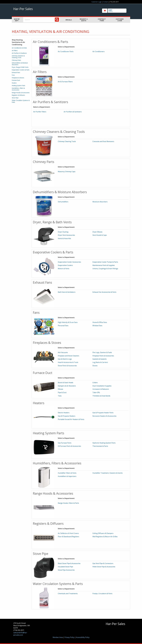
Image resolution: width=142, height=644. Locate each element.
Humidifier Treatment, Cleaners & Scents (108, 473)
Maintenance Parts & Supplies (104, 265)
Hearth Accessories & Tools (68, 362)
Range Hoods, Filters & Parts (68, 503)
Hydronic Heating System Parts (104, 443)
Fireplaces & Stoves (18, 78)
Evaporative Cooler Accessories (69, 262)
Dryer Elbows (97, 232)
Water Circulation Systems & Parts (21, 101)
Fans (13, 75)
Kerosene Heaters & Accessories (104, 416)
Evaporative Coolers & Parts (21, 70)
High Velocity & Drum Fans (68, 322)
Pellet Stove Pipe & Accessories (104, 567)
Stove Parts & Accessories (67, 366)
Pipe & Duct (62, 392)
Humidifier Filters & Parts (67, 473)
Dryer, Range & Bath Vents (20, 67)
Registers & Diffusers (18, 95)
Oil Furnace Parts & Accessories (69, 446)
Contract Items (102, 20)
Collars (95, 383)
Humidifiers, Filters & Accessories (18, 89)
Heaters (14, 83)
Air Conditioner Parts (66, 51)
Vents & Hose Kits (64, 238)
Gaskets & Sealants (100, 359)
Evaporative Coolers (65, 265)
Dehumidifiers (63, 202)
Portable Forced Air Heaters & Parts (71, 419)
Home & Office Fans (100, 322)
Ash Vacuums (63, 352)
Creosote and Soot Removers (103, 141)
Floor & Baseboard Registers (68, 537)
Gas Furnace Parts (65, 443)
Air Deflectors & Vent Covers (68, 533)
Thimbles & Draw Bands (101, 396)
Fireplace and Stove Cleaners (68, 356)
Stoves (95, 366)
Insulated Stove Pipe (65, 567)
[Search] (57, 20)
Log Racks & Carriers (100, 362)
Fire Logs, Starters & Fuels (102, 352)
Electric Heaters (64, 413)
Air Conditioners (99, 51)
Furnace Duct (16, 80)
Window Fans (97, 326)
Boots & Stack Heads (66, 383)
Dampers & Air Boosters (67, 386)
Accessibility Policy (83, 637)
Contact (105, 2)
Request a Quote (84, 20)
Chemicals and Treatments (68, 594)
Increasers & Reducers (101, 389)
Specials (69, 20)
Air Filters (15, 51)
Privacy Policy (70, 637)
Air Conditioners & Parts (19, 48)
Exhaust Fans (16, 72)
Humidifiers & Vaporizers (67, 476)
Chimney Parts (16, 60)
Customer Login (97, 2)
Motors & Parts (64, 269)
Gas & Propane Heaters (67, 416)
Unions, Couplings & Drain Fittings (105, 269)
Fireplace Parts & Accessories (103, 356)
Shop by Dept (17, 20)
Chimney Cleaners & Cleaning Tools (18, 57)
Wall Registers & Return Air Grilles (105, 537)
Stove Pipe (15, 98)
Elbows (60, 389)
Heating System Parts (18, 85)
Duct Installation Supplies (102, 386)
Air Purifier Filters (40, 112)
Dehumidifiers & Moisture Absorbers (20, 64)
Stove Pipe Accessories (66, 570)
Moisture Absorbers (100, 202)
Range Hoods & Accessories (21, 93)
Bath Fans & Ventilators (67, 292)
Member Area (58, 637)
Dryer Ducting (63, 232)
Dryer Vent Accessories (66, 235)
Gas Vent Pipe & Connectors (103, 563)
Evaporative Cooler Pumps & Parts (105, 262)
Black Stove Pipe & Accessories (69, 563)
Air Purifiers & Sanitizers (19, 53)
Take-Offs (96, 392)
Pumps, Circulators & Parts (102, 594)
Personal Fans (63, 326)
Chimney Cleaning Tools (67, 141)
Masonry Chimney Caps (67, 172)
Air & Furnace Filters (65, 82)
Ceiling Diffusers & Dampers (103, 533)
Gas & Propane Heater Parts (103, 413)
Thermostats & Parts (100, 446)
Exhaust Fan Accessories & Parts (104, 292)
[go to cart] (115, 11)
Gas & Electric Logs (65, 359)
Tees (60, 396)
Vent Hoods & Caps (100, 235)
